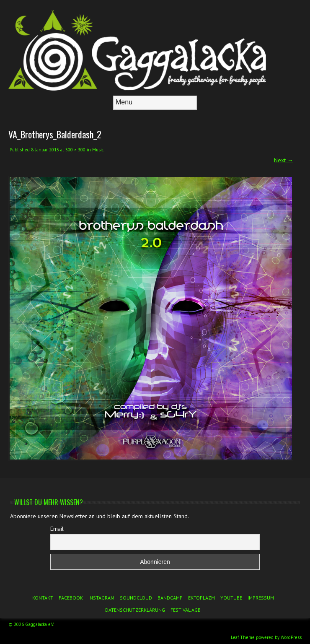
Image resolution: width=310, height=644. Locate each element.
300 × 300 (75, 150)
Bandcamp (170, 598)
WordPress (291, 637)
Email (57, 529)
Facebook (71, 598)
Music (98, 150)
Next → (284, 160)
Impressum (261, 598)
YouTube (231, 598)
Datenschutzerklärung (135, 610)
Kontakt (43, 598)
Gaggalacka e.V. (40, 624)
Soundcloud (136, 598)
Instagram (101, 598)
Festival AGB (186, 610)
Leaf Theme (243, 637)
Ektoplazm (201, 598)
